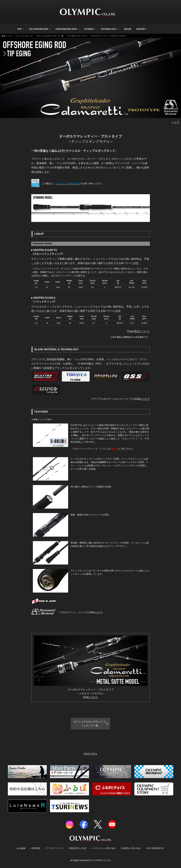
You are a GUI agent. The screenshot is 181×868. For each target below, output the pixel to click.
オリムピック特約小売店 (67, 183)
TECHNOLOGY (110, 29)
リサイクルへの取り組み (104, 850)
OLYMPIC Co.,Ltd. (102, 862)
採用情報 (36, 850)
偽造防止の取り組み (132, 850)
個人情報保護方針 (156, 850)
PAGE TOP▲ (91, 755)
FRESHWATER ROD (68, 29)
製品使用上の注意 (78, 850)
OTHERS (90, 29)
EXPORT (143, 29)
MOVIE (128, 29)
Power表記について (138, 331)
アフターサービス (55, 850)
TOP (21, 29)
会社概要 (21, 850)
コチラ (146, 399)
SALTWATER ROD (40, 29)
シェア (176, 122)
